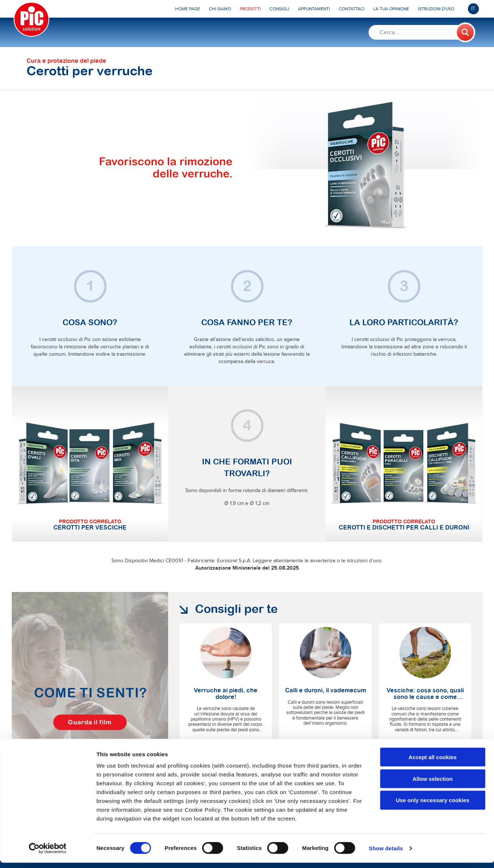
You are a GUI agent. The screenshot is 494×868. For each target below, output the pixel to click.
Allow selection (432, 784)
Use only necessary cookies (433, 806)
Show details (386, 853)
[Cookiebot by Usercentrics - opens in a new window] (48, 854)
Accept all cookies (433, 762)
